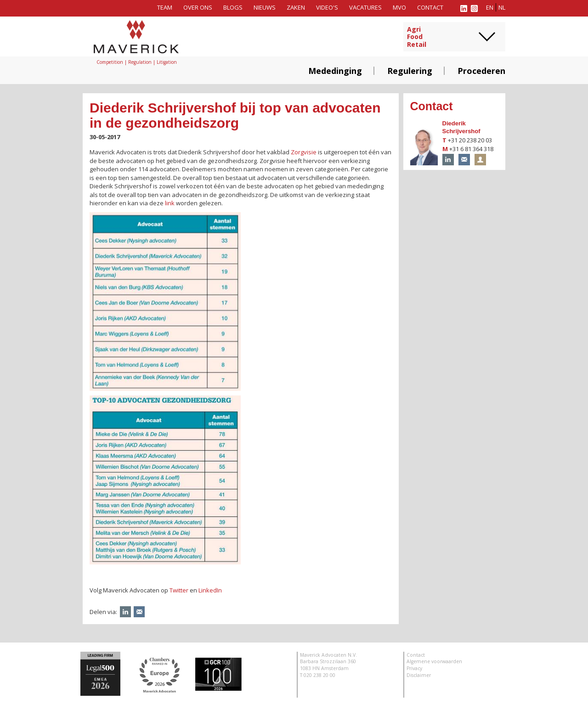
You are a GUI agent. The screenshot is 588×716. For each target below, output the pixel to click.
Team (165, 7)
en (490, 7)
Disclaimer (419, 675)
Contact (430, 7)
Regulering (410, 71)
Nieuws (265, 7)
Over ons (198, 7)
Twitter (179, 590)
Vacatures (365, 7)
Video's (327, 7)
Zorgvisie (304, 152)
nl (502, 7)
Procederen (481, 71)
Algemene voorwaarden (434, 661)
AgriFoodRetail (417, 37)
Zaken (296, 7)
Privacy (414, 668)
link (170, 203)
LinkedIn (210, 590)
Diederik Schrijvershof (461, 127)
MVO (399, 7)
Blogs (233, 7)
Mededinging (335, 71)
